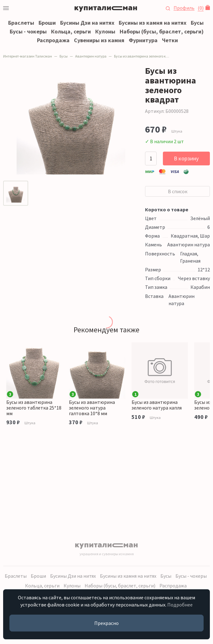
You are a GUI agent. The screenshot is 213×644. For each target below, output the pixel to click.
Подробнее (180, 605)
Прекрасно (106, 623)
